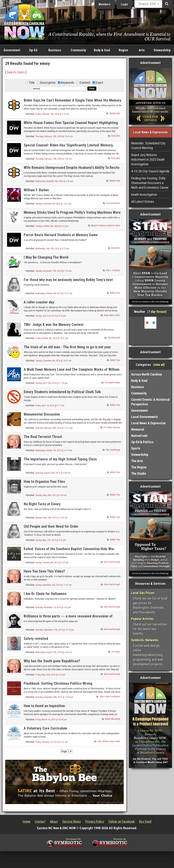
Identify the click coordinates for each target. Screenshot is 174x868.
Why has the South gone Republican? (52, 661)
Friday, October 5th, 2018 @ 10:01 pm (52, 338)
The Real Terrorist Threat (43, 437)
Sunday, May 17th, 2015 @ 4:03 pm (51, 540)
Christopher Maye (112, 383)
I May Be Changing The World (46, 257)
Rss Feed (145, 822)
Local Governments (145, 417)
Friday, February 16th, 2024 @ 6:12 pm (52, 114)
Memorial (138, 429)
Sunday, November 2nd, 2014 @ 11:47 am (53, 585)
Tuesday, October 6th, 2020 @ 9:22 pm (52, 226)
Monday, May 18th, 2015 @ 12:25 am (51, 518)
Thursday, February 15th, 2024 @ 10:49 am (54, 136)
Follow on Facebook (122, 822)
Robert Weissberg (113, 719)
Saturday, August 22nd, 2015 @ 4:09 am (53, 473)
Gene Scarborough (112, 562)
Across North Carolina (146, 374)
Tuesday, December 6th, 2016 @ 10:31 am (53, 361)
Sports (136, 448)
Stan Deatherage (113, 450)
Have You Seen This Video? (44, 571)
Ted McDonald (114, 338)
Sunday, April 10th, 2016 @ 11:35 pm (51, 383)
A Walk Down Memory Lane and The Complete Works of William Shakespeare (72, 372)
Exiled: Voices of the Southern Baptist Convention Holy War (69, 549)
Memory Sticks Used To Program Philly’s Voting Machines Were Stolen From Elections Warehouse (72, 215)
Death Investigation (144, 195)
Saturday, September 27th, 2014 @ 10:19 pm (55, 630)
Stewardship (162, 50)
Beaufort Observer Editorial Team (106, 226)
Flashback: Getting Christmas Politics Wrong (58, 683)
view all (159, 365)
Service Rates (72, 822)
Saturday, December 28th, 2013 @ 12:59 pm (54, 697)
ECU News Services (112, 427)
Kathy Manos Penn (112, 315)
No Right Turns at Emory (42, 504)
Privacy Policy (95, 822)
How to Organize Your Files (44, 482)
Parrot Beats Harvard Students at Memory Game (61, 235)
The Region (139, 467)
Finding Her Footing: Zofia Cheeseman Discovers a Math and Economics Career (150, 183)
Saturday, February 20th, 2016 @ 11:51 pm (54, 428)
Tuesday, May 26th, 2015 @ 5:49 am (51, 495)
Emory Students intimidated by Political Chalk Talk (62, 392)
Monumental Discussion (42, 414)
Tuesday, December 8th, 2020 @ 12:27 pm (53, 204)
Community (78, 50)
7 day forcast (157, 312)
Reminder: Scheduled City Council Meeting (148, 146)
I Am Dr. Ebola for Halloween (45, 594)
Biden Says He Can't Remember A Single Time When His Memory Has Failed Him (73, 102)
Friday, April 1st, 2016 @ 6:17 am (50, 406)
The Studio (139, 473)
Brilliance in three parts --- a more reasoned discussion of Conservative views (68, 618)
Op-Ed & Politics (142, 442)
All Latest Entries (143, 202)
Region (123, 50)
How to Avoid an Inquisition (44, 706)
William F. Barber (36, 190)
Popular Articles (142, 619)
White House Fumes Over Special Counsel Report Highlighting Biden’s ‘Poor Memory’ (71, 125)
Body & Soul (102, 50)
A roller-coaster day (39, 302)
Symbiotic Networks (145, 640)
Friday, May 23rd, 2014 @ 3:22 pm (50, 675)
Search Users (16, 72)
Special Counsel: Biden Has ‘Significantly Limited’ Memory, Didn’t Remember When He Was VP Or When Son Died (69, 147)
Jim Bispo (116, 652)
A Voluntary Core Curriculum (45, 728)
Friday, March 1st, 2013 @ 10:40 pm (51, 720)
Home (27, 822)
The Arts (137, 461)
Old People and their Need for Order (51, 526)
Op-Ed (33, 50)
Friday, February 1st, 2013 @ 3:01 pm (52, 742)
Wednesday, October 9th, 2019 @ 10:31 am (54, 293)
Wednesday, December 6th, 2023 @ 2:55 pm (54, 181)
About (54, 822)
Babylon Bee (115, 113)
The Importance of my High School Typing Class (60, 459)
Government (12, 50)
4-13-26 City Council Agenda (150, 171)
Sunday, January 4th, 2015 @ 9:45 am (52, 563)
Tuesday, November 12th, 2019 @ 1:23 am (53, 271)
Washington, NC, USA (150, 331)
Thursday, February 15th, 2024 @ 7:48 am (54, 159)
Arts (142, 50)
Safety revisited (36, 639)
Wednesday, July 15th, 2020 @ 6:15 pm (52, 249)
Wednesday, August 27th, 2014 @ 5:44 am (54, 652)
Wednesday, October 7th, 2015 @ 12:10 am (54, 450)
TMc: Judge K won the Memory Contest (54, 325)
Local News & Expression (148, 423)
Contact (40, 822)
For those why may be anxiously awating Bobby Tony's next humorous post (68, 282)
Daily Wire (116, 136)
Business (55, 50)
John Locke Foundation (110, 697)
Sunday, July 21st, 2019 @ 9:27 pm (51, 316)
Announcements (113, 203)
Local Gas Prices (143, 593)
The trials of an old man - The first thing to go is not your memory (67, 349)
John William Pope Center (109, 741)
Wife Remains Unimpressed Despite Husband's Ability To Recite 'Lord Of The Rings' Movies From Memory (72, 170)
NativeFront (139, 436)
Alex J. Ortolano (113, 270)
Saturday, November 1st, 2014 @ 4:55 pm (53, 607)
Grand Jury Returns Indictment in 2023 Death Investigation (148, 159)
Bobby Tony (115, 293)
